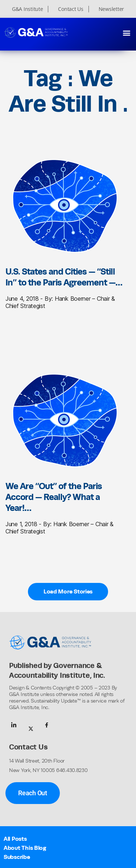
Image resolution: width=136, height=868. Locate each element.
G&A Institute (28, 9)
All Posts (15, 839)
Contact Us (71, 9)
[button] (126, 33)
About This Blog (25, 848)
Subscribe (17, 857)
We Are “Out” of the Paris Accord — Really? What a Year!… (54, 497)
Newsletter (111, 9)
